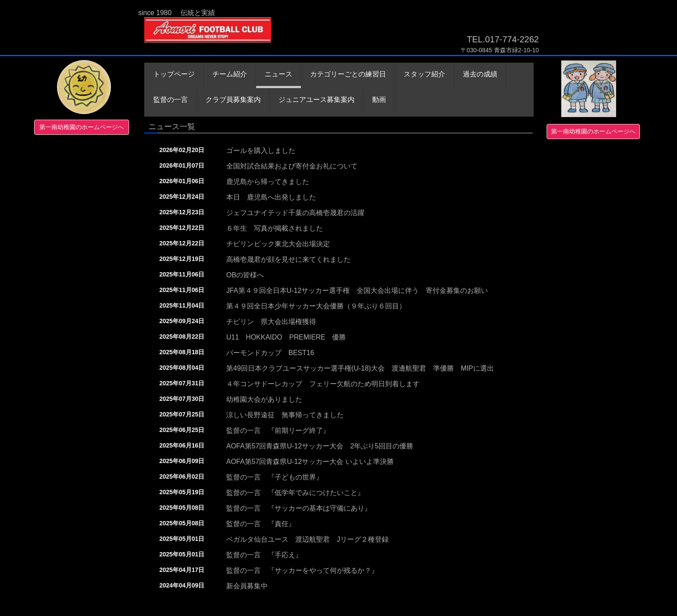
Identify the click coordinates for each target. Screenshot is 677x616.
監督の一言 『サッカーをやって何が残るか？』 (302, 570)
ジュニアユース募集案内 (316, 100)
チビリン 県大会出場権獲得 (271, 322)
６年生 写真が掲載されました (275, 228)
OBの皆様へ (245, 275)
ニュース (278, 74)
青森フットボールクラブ (210, 36)
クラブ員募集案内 (233, 100)
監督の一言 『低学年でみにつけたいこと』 (295, 493)
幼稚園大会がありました (264, 399)
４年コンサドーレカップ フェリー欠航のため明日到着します (323, 384)
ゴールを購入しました (261, 151)
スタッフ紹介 (424, 74)
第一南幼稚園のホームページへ (82, 127)
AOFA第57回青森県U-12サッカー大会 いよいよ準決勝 (310, 462)
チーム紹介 (230, 74)
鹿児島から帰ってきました (268, 182)
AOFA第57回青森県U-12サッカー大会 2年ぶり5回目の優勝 (320, 446)
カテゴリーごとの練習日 (348, 74)
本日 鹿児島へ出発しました (271, 197)
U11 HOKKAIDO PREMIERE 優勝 (286, 337)
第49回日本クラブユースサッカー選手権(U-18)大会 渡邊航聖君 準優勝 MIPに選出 (360, 368)
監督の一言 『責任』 (261, 524)
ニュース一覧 (172, 127)
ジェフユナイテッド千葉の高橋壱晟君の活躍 (295, 213)
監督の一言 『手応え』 (264, 555)
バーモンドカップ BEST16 (270, 353)
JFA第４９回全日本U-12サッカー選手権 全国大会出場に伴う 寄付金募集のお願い (357, 291)
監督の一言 (171, 100)
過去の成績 (480, 74)
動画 (379, 100)
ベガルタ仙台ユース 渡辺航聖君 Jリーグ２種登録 (307, 539)
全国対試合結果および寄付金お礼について (292, 166)
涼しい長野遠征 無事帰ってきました (285, 415)
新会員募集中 (247, 586)
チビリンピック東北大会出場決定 (278, 244)
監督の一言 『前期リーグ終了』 (278, 430)
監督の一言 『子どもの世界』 (275, 477)
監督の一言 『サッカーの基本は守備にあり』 (299, 508)
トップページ (174, 74)
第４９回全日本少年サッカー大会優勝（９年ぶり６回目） (316, 306)
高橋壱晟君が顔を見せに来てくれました (288, 259)
